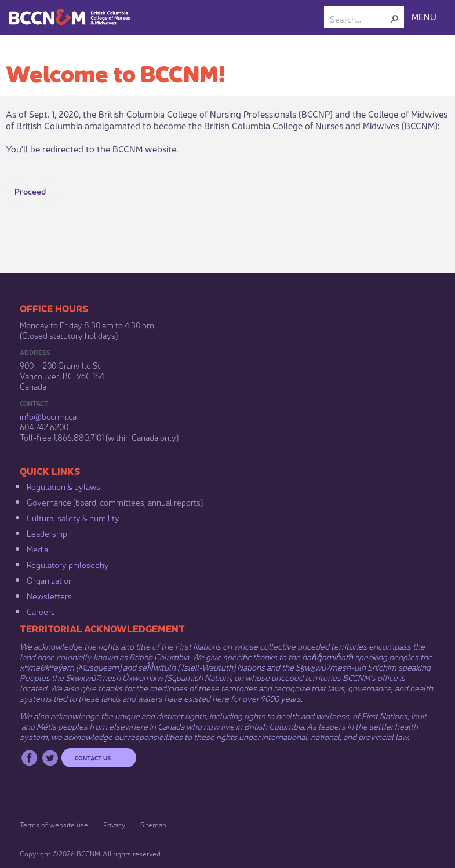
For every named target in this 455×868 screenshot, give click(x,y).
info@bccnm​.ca (48, 416)
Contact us (93, 757)
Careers (41, 611)
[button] (395, 19)
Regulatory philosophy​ (68, 564)
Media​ (37, 548)
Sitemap (153, 824)
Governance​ (49, 501)
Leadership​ (47, 533)
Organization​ (50, 580)
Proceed (30, 191)
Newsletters (49, 595)
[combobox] (359, 19)
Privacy (114, 824)
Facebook (29, 758)
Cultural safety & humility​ (73, 517)
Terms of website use (54, 824)
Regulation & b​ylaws (63, 486)
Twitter (50, 758)
